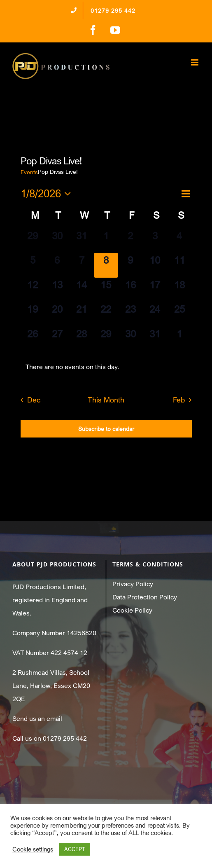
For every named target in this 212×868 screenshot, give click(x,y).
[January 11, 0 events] (179, 265)
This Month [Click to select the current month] (106, 400)
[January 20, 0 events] (57, 314)
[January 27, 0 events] (57, 339)
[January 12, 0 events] (33, 290)
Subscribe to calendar (106, 429)
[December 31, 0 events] (81, 241)
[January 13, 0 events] (57, 290)
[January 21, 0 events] (81, 314)
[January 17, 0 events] (155, 290)
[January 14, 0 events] (81, 290)
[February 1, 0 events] (179, 339)
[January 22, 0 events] (106, 314)
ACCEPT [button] (75, 849)
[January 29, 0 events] (106, 339)
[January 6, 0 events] (57, 265)
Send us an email (37, 718)
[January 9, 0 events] (130, 265)
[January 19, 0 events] (33, 314)
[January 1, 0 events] (106, 241)
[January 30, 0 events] (130, 339)
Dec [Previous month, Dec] (34, 400)
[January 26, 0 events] (33, 339)
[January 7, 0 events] (81, 265)
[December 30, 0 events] (57, 241)
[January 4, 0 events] (179, 241)
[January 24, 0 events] (155, 314)
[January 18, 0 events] (179, 290)
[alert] (106, 367)
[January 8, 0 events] (106, 265)
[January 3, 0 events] (155, 241)
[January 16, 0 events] (130, 290)
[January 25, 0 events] (179, 314)
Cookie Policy (132, 610)
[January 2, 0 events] (130, 241)
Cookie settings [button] (33, 849)
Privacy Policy (133, 584)
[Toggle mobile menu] (195, 62)
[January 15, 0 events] (106, 290)
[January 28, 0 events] (81, 339)
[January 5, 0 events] (33, 265)
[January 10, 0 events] (155, 265)
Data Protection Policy (145, 597)
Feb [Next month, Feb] (179, 400)
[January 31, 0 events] (155, 339)
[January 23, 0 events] (130, 314)
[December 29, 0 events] (33, 241)
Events (29, 172)
